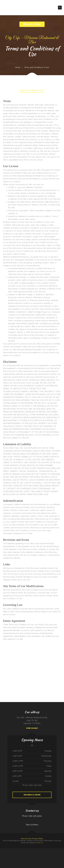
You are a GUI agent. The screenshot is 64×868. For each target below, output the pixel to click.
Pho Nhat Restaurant (44, 853)
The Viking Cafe (27, 855)
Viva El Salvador (1, 850)
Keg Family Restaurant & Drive (60, 853)
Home (18, 67)
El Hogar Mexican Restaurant (30, 858)
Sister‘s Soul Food (10, 855)
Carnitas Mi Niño (60, 850)
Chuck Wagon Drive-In (52, 853)
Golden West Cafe (30, 855)
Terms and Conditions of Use (32, 91)
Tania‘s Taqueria (28, 850)
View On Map (32, 728)
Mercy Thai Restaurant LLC (61, 855)
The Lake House (7, 855)
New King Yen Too (41, 853)
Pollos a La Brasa (48, 855)
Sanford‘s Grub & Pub (18, 850)
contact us (39, 843)
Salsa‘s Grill (33, 858)
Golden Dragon (13, 850)
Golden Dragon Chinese (41, 855)
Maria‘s (53, 850)
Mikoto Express (57, 850)
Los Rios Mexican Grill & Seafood (18, 855)
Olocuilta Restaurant (48, 853)
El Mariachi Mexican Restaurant (45, 850)
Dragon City (15, 855)
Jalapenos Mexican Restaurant (50, 850)
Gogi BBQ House (10, 850)
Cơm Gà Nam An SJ (6, 853)
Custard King (28, 853)
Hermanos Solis (26, 853)
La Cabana (30, 853)
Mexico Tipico (3, 853)
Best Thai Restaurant (33, 855)
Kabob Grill (16, 850)
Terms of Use (26, 839)
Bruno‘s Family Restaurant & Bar (22, 853)
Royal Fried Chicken (17, 853)
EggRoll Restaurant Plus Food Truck (6, 850)
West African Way (31, 850)
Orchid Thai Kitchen (36, 858)
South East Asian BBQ (37, 850)
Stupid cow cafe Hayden (24, 850)
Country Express (14, 853)
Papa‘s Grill (33, 853)
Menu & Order (32, 24)
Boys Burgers (51, 855)
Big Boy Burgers (11, 853)
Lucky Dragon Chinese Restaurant (36, 853)
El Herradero (41, 850)
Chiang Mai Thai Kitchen (55, 853)
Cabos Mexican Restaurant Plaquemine (55, 855)
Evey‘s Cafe (21, 850)
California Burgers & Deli (37, 855)
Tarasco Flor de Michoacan (23, 855)
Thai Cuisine (55, 850)
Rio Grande (12, 855)
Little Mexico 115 (34, 850)
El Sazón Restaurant (45, 855)
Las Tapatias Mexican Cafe (3, 855)
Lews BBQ (9, 853)
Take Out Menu (32, 825)
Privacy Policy (38, 839)
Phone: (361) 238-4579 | (32, 816)
